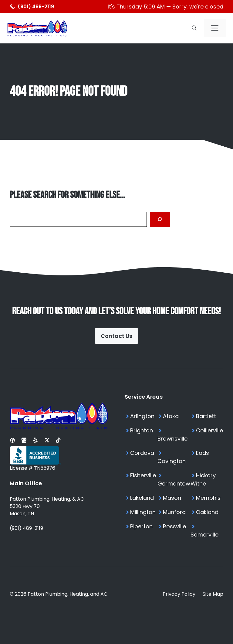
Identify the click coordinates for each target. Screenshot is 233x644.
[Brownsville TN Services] (174, 434)
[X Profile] (47, 440)
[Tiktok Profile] (58, 440)
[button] (194, 28)
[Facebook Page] (12, 440)
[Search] (160, 219)
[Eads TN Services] (207, 457)
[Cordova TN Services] (141, 457)
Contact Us (116, 336)
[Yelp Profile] (35, 440)
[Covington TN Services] (174, 457)
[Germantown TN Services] (174, 479)
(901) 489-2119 (26, 528)
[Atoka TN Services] (174, 416)
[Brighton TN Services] (141, 434)
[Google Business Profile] (24, 440)
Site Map (213, 594)
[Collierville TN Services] (207, 434)
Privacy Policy (179, 594)
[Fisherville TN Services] (141, 479)
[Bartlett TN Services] (207, 416)
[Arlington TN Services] (141, 416)
